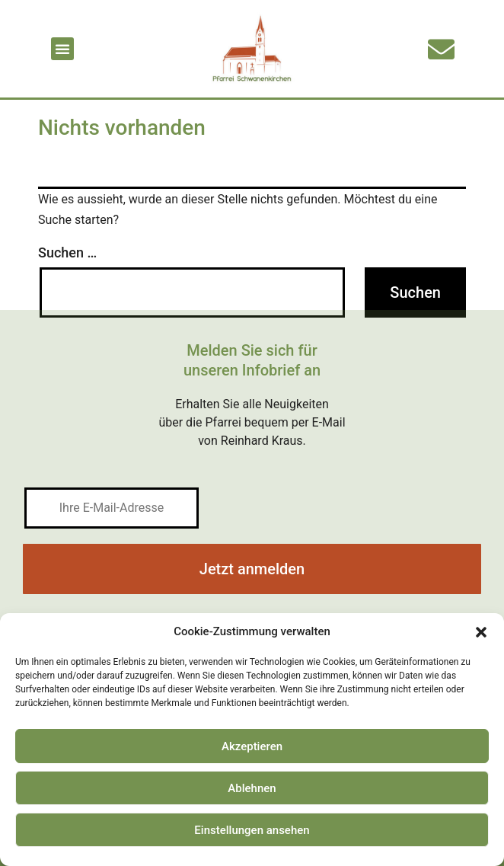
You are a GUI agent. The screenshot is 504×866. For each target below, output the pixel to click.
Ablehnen (252, 788)
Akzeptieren (252, 746)
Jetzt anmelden (252, 569)
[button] (481, 632)
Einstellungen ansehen (252, 830)
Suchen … (67, 252)
